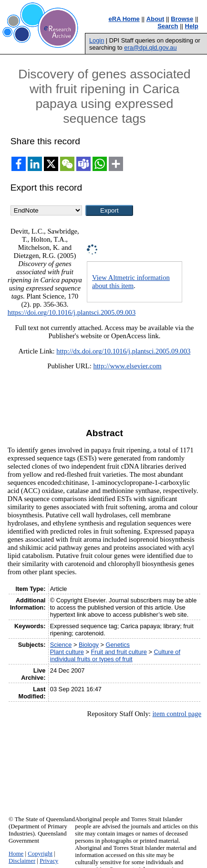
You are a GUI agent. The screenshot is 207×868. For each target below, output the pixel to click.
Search (168, 26)
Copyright (40, 854)
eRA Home (124, 19)
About (155, 19)
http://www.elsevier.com (127, 366)
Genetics (118, 645)
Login (97, 40)
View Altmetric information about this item (131, 282)
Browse (182, 19)
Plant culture (67, 652)
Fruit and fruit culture (119, 652)
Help (192, 26)
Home (16, 854)
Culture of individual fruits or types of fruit (115, 655)
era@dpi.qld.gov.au (150, 48)
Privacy (49, 861)
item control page (177, 714)
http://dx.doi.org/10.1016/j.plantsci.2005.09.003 (123, 351)
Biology (89, 645)
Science (61, 645)
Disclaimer (22, 861)
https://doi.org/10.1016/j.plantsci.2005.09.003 (72, 312)
